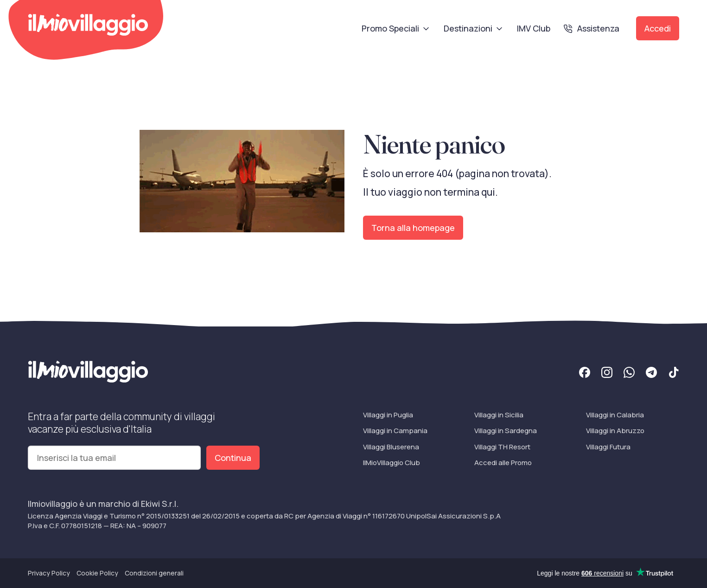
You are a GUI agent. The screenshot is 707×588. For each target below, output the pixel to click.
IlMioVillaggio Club (392, 463)
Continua (233, 458)
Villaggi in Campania (395, 431)
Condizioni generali (154, 573)
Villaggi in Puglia (388, 415)
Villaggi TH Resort (502, 447)
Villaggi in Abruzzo (615, 431)
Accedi (658, 28)
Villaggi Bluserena (391, 447)
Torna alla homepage (413, 228)
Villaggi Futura (608, 447)
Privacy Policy (49, 573)
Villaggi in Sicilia (499, 415)
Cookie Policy (97, 573)
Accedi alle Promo (503, 463)
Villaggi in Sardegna (506, 431)
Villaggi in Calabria (615, 415)
